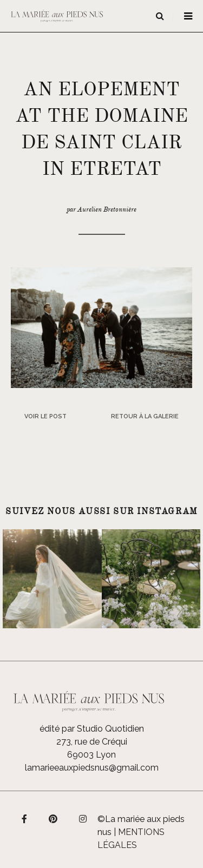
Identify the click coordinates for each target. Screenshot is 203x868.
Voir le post (45, 416)
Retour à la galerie (145, 416)
